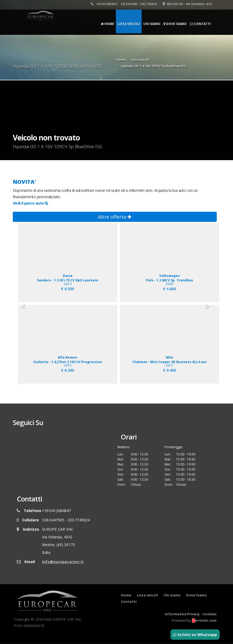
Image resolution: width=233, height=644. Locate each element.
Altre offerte (115, 217)
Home (107, 24)
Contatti (200, 24)
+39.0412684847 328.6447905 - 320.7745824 (124, 4)
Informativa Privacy (182, 616)
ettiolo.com (204, 622)
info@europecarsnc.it (63, 564)
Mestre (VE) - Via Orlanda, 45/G (188, 4)
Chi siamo (152, 24)
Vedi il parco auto (30, 203)
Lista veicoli (129, 24)
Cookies (209, 616)
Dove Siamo (175, 24)
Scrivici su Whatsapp (195, 635)
